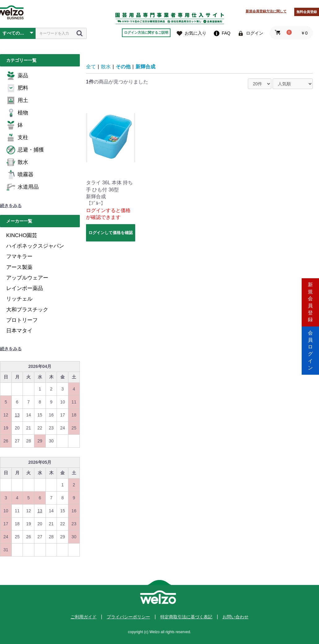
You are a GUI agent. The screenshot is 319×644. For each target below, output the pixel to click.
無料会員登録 (307, 12)
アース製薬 (19, 267)
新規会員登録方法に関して (266, 11)
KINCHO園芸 (22, 235)
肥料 (17, 88)
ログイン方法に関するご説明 (146, 32)
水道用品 (22, 187)
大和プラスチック (27, 310)
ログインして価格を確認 (111, 233)
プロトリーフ (22, 320)
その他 (123, 67)
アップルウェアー (27, 278)
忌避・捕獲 (25, 150)
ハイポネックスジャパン (35, 246)
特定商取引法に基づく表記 (186, 617)
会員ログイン (310, 348)
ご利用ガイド (84, 617)
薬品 (17, 76)
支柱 (17, 138)
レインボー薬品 (25, 288)
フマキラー (19, 256)
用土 (17, 100)
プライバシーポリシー (128, 617)
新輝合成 (145, 67)
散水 (17, 162)
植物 (17, 113)
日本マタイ (19, 331)
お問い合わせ (235, 617)
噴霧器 (20, 175)
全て (91, 67)
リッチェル (19, 299)
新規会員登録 (310, 296)
